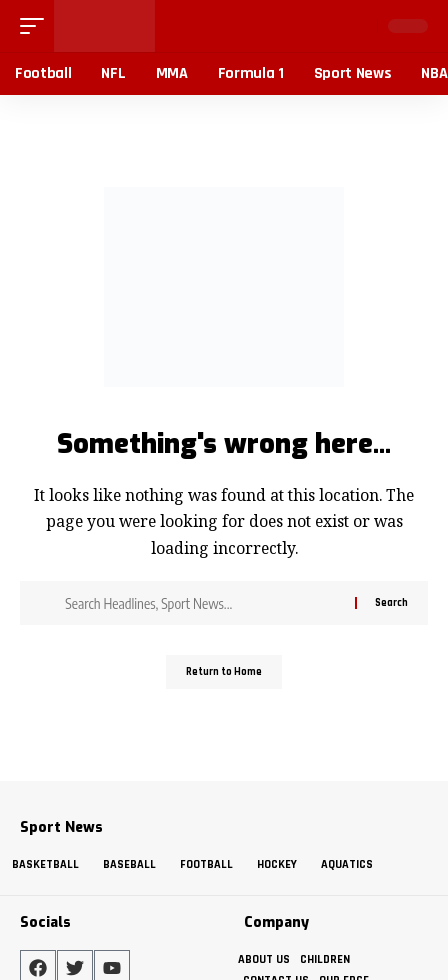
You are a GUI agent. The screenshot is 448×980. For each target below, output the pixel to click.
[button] (37, 26)
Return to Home (224, 672)
